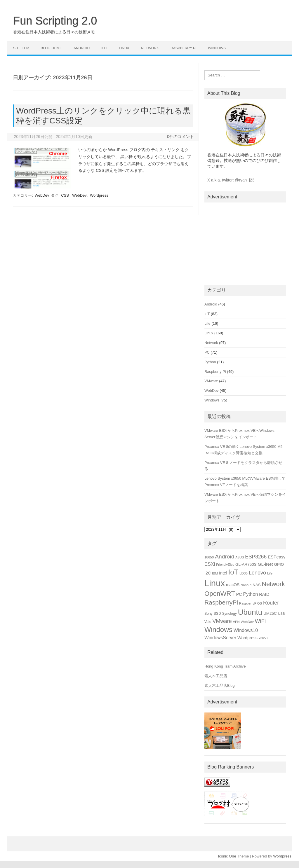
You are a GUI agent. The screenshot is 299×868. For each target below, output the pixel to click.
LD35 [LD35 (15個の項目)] (244, 573)
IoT (104, 48)
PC (207, 352)
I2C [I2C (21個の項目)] (208, 573)
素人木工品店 (216, 676)
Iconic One (227, 856)
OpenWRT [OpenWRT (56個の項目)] (220, 594)
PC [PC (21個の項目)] (239, 594)
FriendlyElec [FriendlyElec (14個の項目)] (225, 565)
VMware (211, 381)
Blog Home (51, 48)
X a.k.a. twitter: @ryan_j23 (231, 180)
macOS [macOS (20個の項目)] (233, 585)
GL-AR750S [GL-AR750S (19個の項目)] (246, 564)
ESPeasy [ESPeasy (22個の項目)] (277, 557)
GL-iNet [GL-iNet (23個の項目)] (265, 564)
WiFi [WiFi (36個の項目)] (260, 621)
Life (207, 323)
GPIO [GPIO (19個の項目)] (279, 564)
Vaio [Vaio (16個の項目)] (208, 622)
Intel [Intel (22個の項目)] (223, 573)
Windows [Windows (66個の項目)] (218, 630)
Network (150, 48)
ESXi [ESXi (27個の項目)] (210, 564)
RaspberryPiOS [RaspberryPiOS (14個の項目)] (251, 603)
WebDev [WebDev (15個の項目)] (247, 622)
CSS (65, 195)
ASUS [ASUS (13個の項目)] (240, 557)
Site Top (21, 48)
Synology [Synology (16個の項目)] (230, 614)
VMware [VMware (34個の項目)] (222, 621)
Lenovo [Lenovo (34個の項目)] (257, 573)
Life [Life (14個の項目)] (270, 573)
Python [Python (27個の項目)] (250, 594)
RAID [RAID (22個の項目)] (264, 594)
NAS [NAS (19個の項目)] (257, 585)
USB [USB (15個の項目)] (281, 613)
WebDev (42, 195)
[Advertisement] (245, 242)
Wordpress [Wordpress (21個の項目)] (247, 638)
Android (82, 48)
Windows (217, 48)
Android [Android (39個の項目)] (225, 557)
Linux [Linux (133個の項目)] (215, 583)
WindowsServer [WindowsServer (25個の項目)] (220, 638)
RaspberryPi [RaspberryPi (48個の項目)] (221, 602)
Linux (124, 48)
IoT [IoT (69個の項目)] (233, 572)
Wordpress (99, 195)
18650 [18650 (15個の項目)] (209, 557)
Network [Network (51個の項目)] (273, 584)
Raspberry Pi (183, 48)
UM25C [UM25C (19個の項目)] (270, 613)
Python (210, 362)
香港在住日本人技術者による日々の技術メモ (54, 32)
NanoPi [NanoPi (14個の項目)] (246, 585)
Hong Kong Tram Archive (225, 666)
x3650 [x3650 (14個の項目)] (263, 638)
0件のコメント (180, 137)
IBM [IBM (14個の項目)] (215, 573)
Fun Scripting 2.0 (55, 21)
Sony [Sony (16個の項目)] (208, 614)
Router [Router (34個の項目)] (271, 603)
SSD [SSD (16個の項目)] (217, 614)
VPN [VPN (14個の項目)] (236, 622)
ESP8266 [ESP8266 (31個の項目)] (256, 557)
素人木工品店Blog (220, 686)
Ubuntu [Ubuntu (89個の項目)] (250, 612)
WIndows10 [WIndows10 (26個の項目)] (246, 630)
